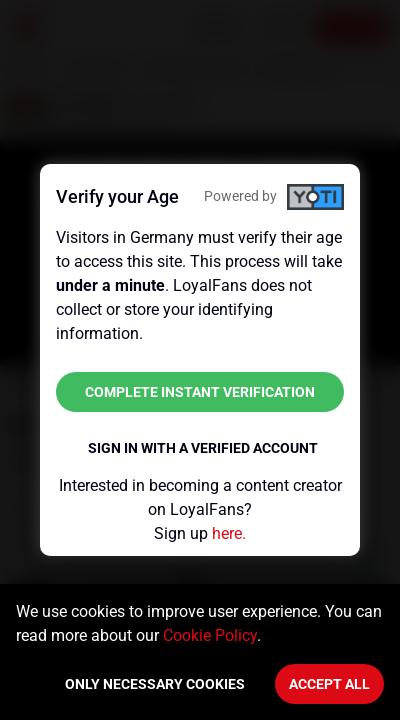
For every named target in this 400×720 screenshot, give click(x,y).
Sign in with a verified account (203, 448)
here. (229, 533)
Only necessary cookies (155, 684)
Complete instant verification (200, 392)
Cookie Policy (210, 635)
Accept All (329, 684)
